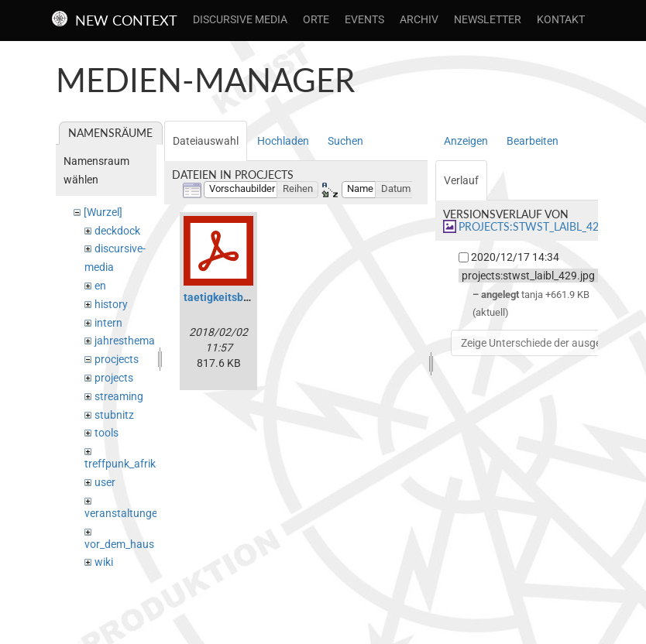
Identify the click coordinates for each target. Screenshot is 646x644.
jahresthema (125, 341)
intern (108, 323)
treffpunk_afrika (123, 464)
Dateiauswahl (206, 141)
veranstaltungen (124, 513)
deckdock (117, 231)
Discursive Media (240, 19)
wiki (104, 562)
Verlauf (461, 180)
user (105, 482)
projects (114, 378)
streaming (119, 396)
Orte (316, 19)
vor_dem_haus (119, 544)
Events (364, 19)
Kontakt (561, 19)
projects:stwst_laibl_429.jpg (542, 226)
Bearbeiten (533, 141)
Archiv (419, 19)
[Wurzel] (103, 212)
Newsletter (488, 19)
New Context (126, 20)
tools (107, 433)
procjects (117, 359)
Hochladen (283, 141)
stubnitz (114, 415)
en (100, 286)
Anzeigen (466, 141)
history (111, 304)
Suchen (345, 141)
